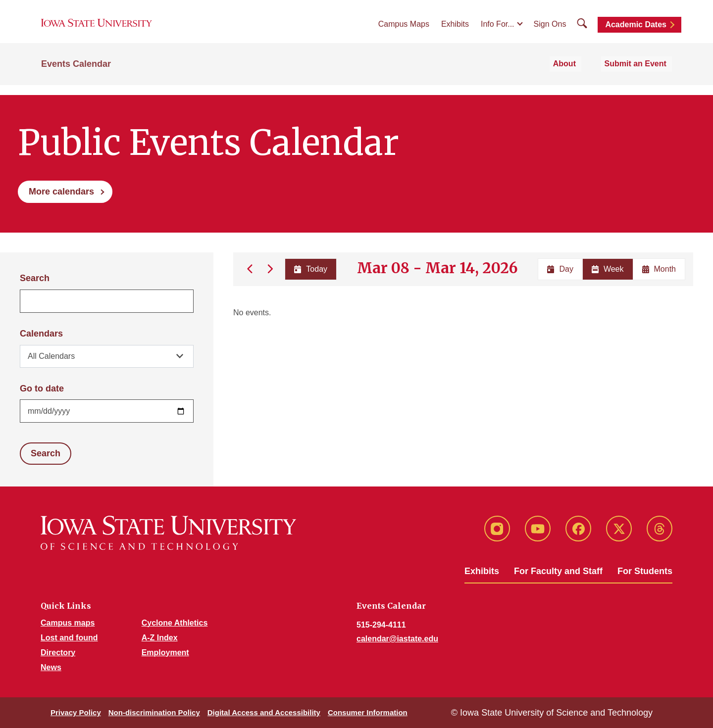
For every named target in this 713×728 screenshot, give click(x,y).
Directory (58, 653)
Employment (165, 653)
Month (659, 269)
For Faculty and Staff (558, 571)
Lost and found (69, 638)
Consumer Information (368, 712)
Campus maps (68, 623)
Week (608, 269)
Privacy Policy (76, 712)
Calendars (41, 334)
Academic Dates (636, 31)
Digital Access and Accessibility (264, 712)
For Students (645, 571)
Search (35, 278)
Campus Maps (404, 30)
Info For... (498, 30)
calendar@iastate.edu (397, 639)
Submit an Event (641, 75)
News (51, 667)
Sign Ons (550, 30)
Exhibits (455, 30)
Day (560, 269)
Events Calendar (76, 75)
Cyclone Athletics (175, 623)
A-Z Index (160, 638)
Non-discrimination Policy (154, 712)
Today (310, 269)
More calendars (61, 192)
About (578, 75)
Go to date (42, 388)
